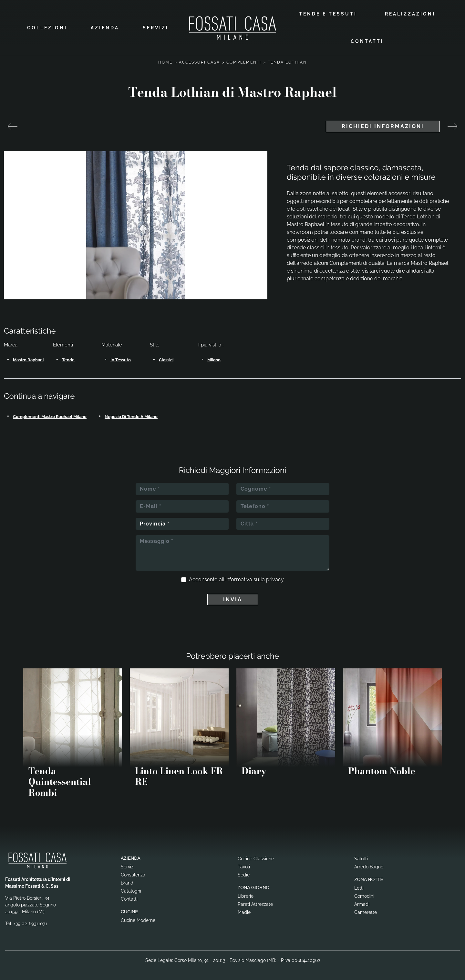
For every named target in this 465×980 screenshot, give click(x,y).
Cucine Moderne (138, 919)
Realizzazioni (410, 14)
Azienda (105, 27)
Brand (127, 882)
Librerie (246, 895)
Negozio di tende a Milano (131, 416)
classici (166, 359)
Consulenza (133, 874)
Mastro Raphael (28, 359)
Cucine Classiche (256, 858)
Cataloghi (131, 890)
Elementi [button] (63, 344)
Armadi (362, 904)
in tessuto (121, 359)
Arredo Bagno (369, 866)
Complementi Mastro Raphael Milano (50, 416)
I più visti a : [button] (211, 344)
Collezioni (47, 27)
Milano (214, 359)
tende (68, 359)
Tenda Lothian (287, 62)
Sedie (244, 874)
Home (165, 62)
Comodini (364, 895)
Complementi (244, 62)
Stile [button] (155, 344)
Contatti (367, 41)
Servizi (156, 27)
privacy (275, 579)
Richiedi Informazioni (383, 126)
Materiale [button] (112, 344)
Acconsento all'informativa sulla (236, 579)
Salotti (361, 858)
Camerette (366, 912)
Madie (244, 912)
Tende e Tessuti (328, 14)
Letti (359, 887)
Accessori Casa (199, 62)
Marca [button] (11, 344)
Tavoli (244, 866)
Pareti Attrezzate (255, 904)
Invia (233, 599)
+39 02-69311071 (30, 923)
